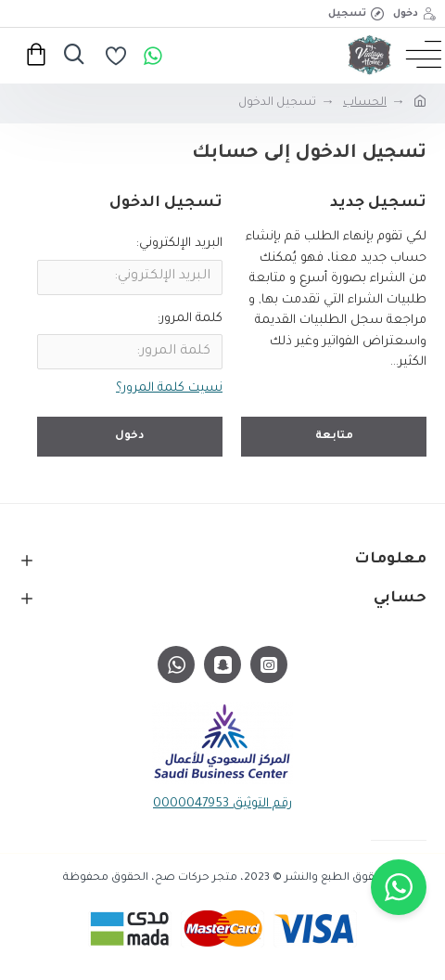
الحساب (365, 103)
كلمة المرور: (190, 319)
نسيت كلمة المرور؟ (169, 388)
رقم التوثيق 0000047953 (222, 804)
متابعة (334, 437)
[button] (399, 887)
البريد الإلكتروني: (179, 244)
